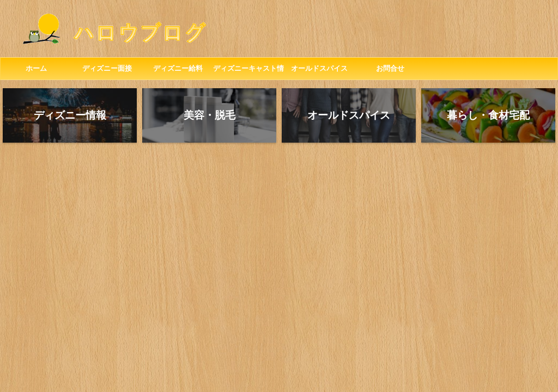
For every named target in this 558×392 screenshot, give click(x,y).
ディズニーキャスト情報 (248, 72)
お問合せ (390, 68)
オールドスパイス (319, 68)
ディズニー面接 (107, 68)
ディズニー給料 (178, 68)
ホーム (36, 68)
